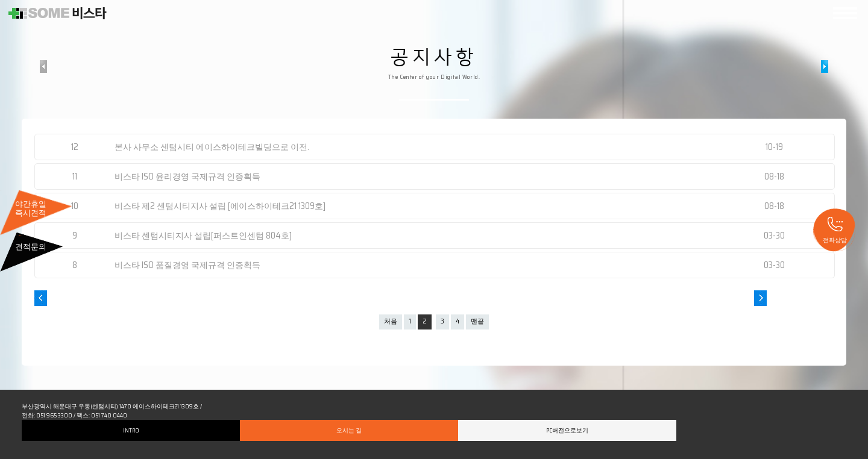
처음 (391, 321)
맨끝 (477, 321)
